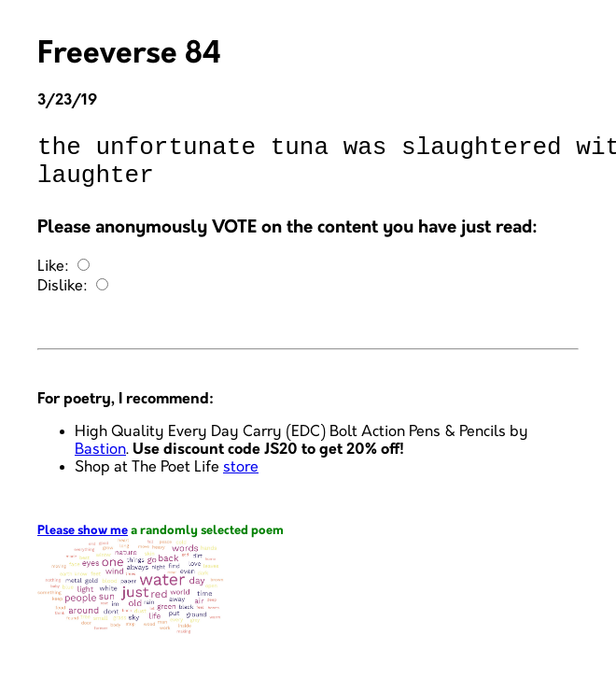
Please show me (83, 542)
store (241, 479)
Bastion (100, 461)
